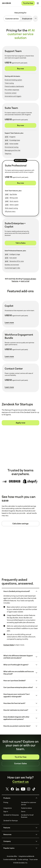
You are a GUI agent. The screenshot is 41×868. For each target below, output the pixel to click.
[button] (19, 591)
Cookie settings (23, 859)
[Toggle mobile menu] (38, 3)
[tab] (12, 19)
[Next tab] (35, 19)
